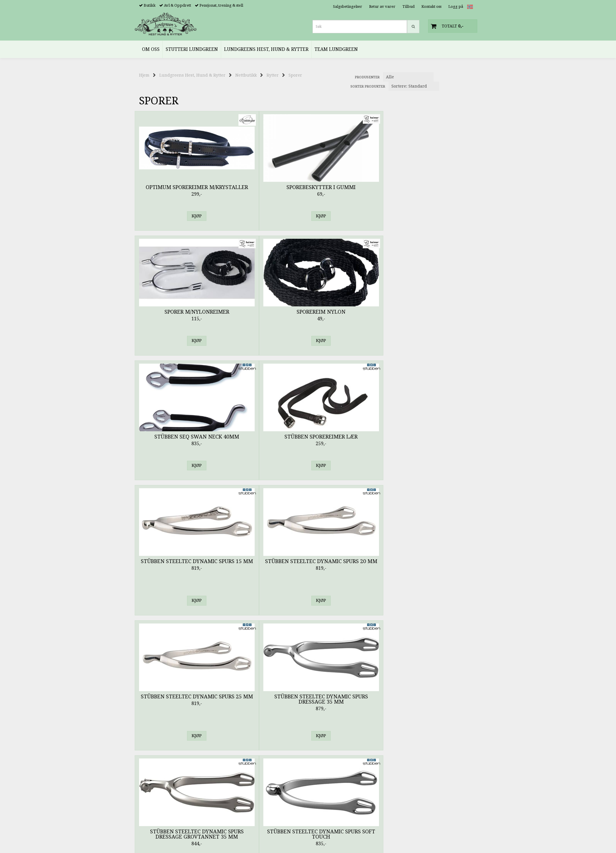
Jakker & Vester (242, 724)
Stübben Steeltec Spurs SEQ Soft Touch (337, 454)
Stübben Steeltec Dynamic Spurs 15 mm (163, 318)
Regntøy (235, 709)
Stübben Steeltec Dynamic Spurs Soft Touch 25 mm (163, 454)
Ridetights (237, 747)
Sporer (295, 75)
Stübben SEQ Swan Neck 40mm (395, 190)
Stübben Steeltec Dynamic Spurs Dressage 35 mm (337, 318)
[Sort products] (414, 86)
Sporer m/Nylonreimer (279, 190)
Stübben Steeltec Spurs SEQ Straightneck (395, 454)
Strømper (236, 754)
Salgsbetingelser (348, 7)
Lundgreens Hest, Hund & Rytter (192, 75)
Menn (233, 687)
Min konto (426, 831)
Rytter (273, 75)
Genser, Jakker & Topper (251, 732)
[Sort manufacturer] (408, 77)
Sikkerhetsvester (244, 777)
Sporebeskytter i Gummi (221, 190)
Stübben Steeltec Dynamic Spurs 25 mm (279, 318)
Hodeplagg (237, 762)
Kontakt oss (431, 7)
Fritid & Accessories (247, 702)
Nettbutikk (246, 75)
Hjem (144, 75)
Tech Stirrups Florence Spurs (163, 582)
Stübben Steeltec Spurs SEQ (221, 451)
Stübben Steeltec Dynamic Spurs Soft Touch (453, 318)
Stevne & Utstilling (246, 717)
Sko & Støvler (240, 784)
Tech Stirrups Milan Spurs (221, 582)
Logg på (456, 7)
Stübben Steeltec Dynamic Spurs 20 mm (221, 318)
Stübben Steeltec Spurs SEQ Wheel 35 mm (453, 454)
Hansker (235, 769)
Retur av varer (382, 7)
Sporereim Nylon (337, 187)
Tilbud (408, 7)
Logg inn (469, 837)
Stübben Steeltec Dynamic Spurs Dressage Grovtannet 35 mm (395, 323)
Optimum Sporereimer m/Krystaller (164, 193)
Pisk (231, 800)
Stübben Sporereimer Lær (453, 190)
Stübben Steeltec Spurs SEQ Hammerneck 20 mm (279, 456)
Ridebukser (238, 739)
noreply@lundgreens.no (161, 828)
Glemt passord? (602, 717)
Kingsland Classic (245, 679)
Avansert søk (545, 686)
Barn (232, 694)
